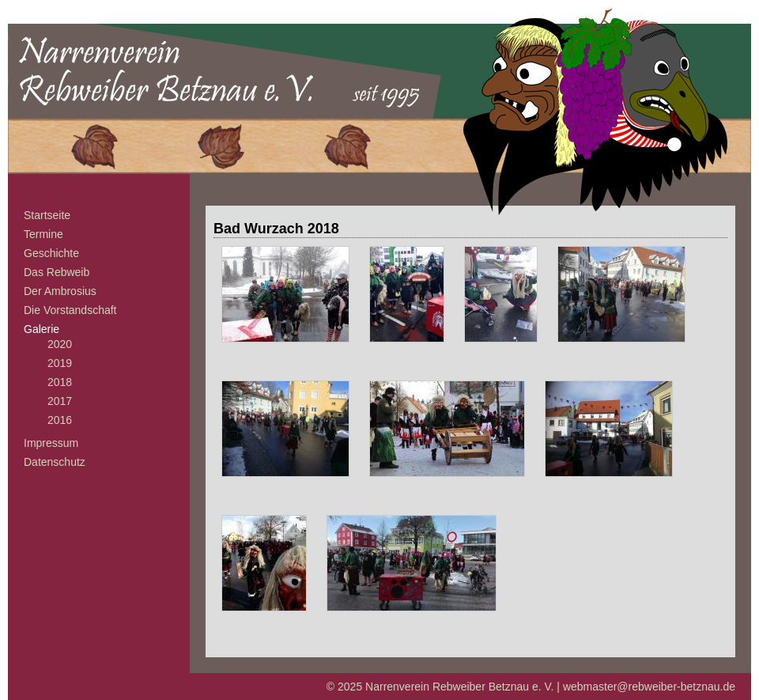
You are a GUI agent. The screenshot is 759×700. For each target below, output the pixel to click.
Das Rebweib (57, 272)
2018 (60, 382)
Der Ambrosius (60, 291)
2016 (60, 420)
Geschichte (51, 253)
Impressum (51, 443)
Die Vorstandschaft (70, 310)
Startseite (47, 215)
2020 (60, 344)
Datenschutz (55, 462)
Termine (43, 234)
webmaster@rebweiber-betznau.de (649, 687)
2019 (60, 363)
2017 (60, 401)
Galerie (42, 329)
